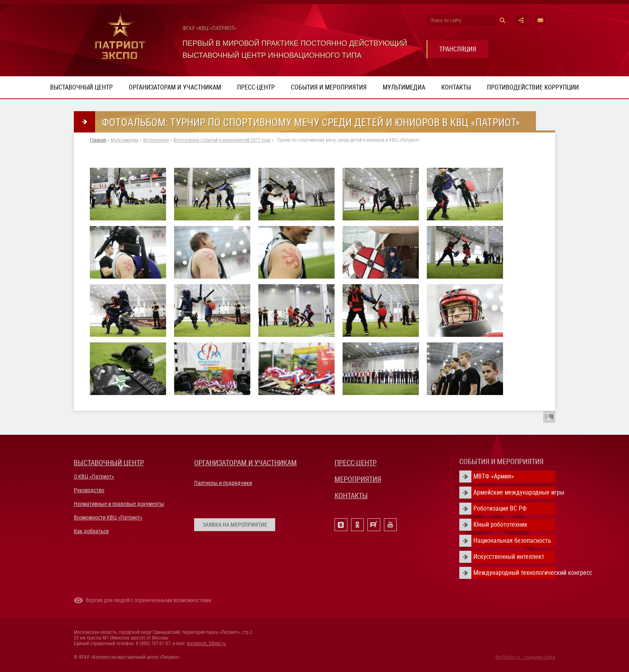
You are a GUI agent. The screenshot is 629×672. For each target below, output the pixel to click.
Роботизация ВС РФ (500, 508)
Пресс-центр (256, 87)
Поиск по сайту (446, 20)
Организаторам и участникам (175, 87)
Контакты (456, 87)
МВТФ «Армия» (494, 476)
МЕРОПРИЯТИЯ (358, 479)
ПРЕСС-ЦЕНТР (356, 463)
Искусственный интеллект (509, 557)
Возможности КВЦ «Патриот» (108, 517)
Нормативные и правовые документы (119, 504)
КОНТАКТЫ (351, 496)
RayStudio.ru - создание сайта (525, 657)
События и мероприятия (329, 87)
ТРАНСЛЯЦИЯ (458, 49)
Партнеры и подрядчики (223, 483)
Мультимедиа (404, 87)
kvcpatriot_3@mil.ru (206, 643)
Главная (98, 140)
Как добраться (91, 531)
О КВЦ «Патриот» (94, 477)
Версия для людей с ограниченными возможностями (148, 600)
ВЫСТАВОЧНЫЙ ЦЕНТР (109, 463)
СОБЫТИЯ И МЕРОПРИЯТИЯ (501, 461)
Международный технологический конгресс (514, 573)
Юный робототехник (500, 524)
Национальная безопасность (512, 541)
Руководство (89, 490)
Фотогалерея (156, 140)
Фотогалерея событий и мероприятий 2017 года (222, 140)
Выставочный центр (81, 87)
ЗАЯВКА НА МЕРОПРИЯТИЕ (235, 525)
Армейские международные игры (514, 492)
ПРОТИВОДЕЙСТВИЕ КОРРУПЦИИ (533, 87)
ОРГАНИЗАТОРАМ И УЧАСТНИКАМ (246, 463)
